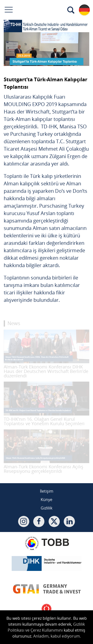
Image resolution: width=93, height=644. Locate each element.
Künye (46, 500)
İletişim (47, 491)
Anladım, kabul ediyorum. (57, 636)
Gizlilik (46, 508)
